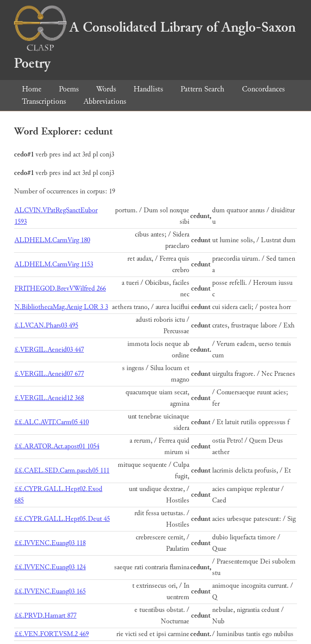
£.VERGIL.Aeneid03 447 (49, 350)
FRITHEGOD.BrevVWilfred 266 (60, 289)
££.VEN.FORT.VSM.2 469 (52, 634)
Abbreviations (105, 101)
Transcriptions (44, 101)
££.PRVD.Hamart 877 (45, 616)
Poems (69, 89)
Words (106, 89)
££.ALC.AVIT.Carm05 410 (52, 422)
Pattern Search (203, 89)
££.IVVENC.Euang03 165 (50, 591)
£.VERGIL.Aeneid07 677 (49, 374)
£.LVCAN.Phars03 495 (46, 326)
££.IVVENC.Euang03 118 (50, 543)
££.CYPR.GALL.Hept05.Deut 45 (62, 519)
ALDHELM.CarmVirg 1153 (54, 264)
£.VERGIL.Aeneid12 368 (49, 398)
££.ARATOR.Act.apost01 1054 (57, 446)
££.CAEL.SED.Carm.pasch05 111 (62, 471)
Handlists (148, 89)
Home (32, 89)
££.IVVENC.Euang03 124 (50, 567)
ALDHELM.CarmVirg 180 (52, 240)
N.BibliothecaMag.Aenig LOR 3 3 (61, 307)
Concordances (263, 89)
